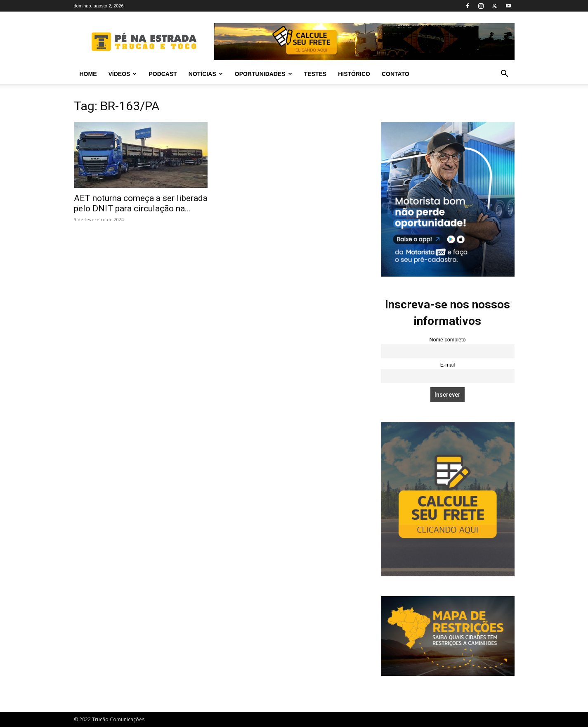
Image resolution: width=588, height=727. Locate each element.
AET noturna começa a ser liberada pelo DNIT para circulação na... (141, 203)
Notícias (206, 74)
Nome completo (447, 340)
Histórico (354, 74)
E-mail (448, 365)
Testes (315, 74)
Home (88, 74)
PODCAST (163, 74)
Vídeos (123, 74)
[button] (505, 75)
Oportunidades (263, 74)
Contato (396, 74)
